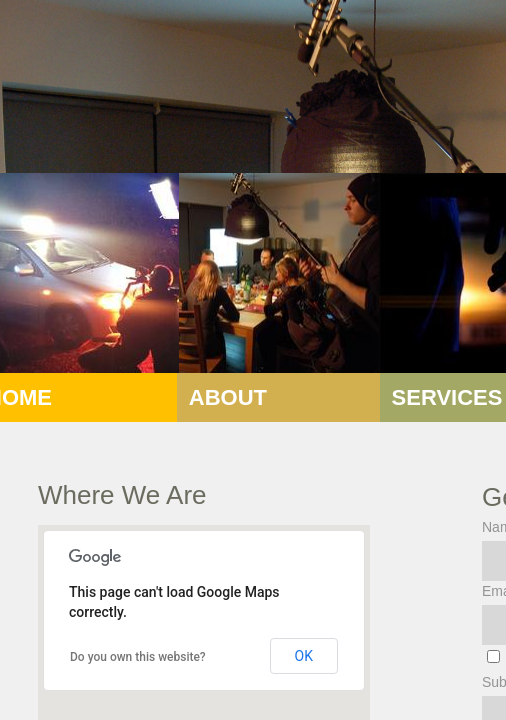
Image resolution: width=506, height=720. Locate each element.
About (228, 397)
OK (304, 656)
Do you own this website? (138, 657)
